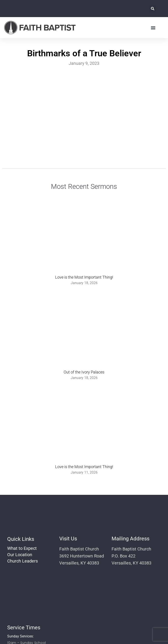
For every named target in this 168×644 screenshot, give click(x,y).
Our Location (20, 555)
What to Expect (22, 548)
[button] (153, 9)
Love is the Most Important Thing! (84, 277)
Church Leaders (23, 561)
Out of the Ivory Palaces (84, 372)
